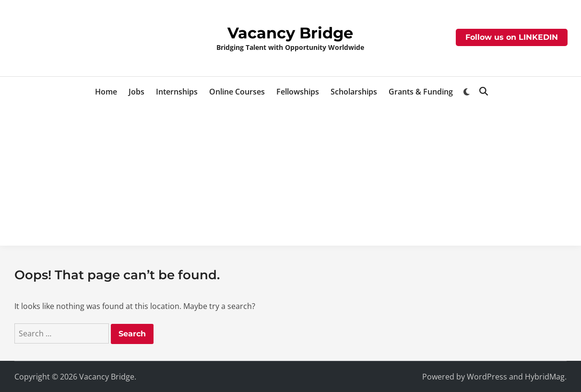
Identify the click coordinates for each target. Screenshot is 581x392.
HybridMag (545, 377)
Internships (177, 92)
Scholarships (354, 92)
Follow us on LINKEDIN (512, 37)
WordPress (487, 377)
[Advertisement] (291, 178)
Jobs (136, 92)
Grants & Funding (421, 92)
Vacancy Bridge (290, 33)
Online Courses (237, 92)
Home (106, 92)
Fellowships (298, 92)
